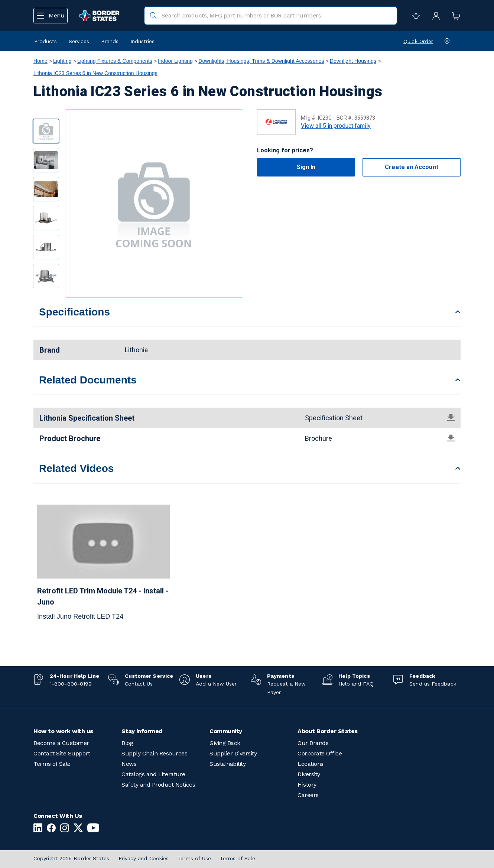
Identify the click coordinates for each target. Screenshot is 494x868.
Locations (311, 764)
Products (45, 41)
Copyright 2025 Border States (71, 858)
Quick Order (418, 41)
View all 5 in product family (336, 126)
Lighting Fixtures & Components (115, 61)
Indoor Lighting (175, 61)
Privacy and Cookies (144, 858)
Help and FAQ (356, 684)
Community (226, 731)
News (129, 764)
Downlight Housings (353, 61)
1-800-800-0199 (71, 684)
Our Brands (313, 743)
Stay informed (142, 731)
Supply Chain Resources (154, 753)
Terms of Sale (52, 764)
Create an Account (411, 167)
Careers (308, 795)
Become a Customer (61, 743)
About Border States (328, 731)
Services (79, 41)
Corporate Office (320, 753)
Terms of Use (194, 858)
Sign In (306, 167)
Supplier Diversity (233, 753)
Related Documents (88, 380)
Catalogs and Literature (153, 774)
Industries (142, 41)
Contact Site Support (62, 753)
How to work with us (63, 731)
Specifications (74, 312)
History (307, 785)
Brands (110, 41)
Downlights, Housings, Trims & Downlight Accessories (261, 61)
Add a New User (216, 684)
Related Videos (77, 468)
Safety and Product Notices (158, 785)
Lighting (62, 61)
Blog (127, 743)
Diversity (309, 774)
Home (40, 61)
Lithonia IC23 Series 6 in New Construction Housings (95, 73)
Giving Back (225, 743)
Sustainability (227, 764)
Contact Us (139, 684)
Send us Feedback (433, 684)
